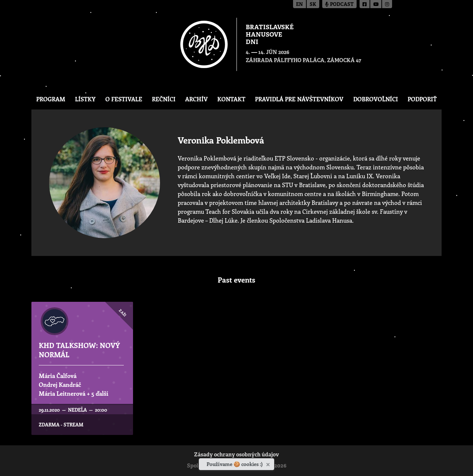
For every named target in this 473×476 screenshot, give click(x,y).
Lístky (85, 99)
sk (313, 5)
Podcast (339, 5)
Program (51, 99)
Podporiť (422, 99)
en (300, 5)
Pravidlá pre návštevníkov (299, 99)
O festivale (124, 99)
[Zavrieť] (269, 463)
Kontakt (231, 99)
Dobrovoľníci (376, 99)
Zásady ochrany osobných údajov (236, 455)
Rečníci (164, 99)
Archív (196, 99)
